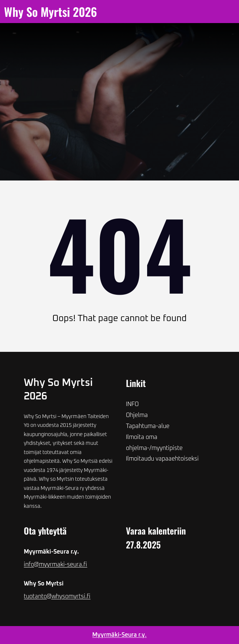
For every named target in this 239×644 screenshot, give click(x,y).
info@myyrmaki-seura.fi (55, 565)
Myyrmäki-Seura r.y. (119, 635)
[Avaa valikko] (113, 12)
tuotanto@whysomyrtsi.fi (57, 596)
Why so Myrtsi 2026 (51, 12)
